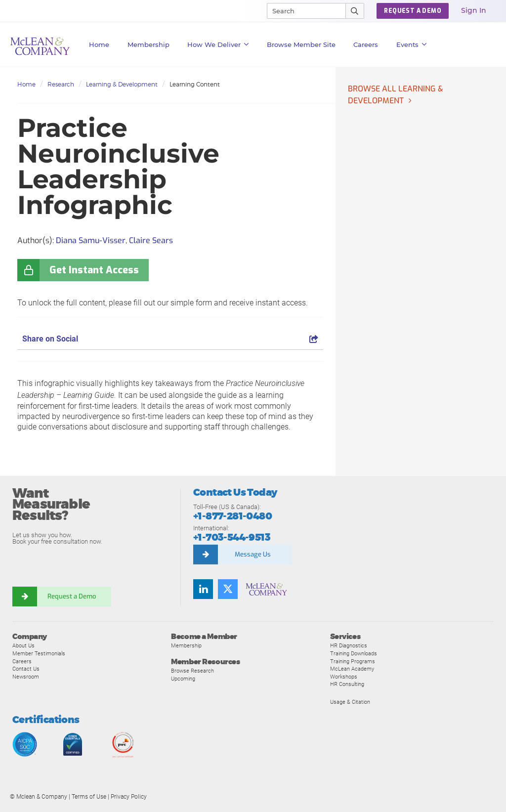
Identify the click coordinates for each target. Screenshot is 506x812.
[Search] (302, 11)
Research (61, 84)
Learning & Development (122, 84)
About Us (23, 645)
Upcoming (183, 679)
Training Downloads (354, 653)
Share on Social (170, 339)
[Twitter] (228, 589)
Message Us (253, 554)
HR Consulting (347, 684)
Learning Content (195, 84)
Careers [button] (366, 44)
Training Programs (353, 661)
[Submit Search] (355, 11)
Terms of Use (89, 797)
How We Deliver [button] (218, 44)
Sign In (474, 10)
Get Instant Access (94, 270)
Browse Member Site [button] (301, 44)
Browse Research (192, 671)
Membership (148, 44)
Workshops (344, 677)
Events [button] (412, 44)
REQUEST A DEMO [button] (413, 11)
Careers (22, 661)
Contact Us (26, 669)
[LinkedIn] (203, 589)
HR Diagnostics (349, 645)
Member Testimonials (39, 653)
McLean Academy (352, 669)
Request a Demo (72, 596)
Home (99, 44)
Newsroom (26, 677)
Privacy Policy (129, 797)
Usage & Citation (350, 702)
